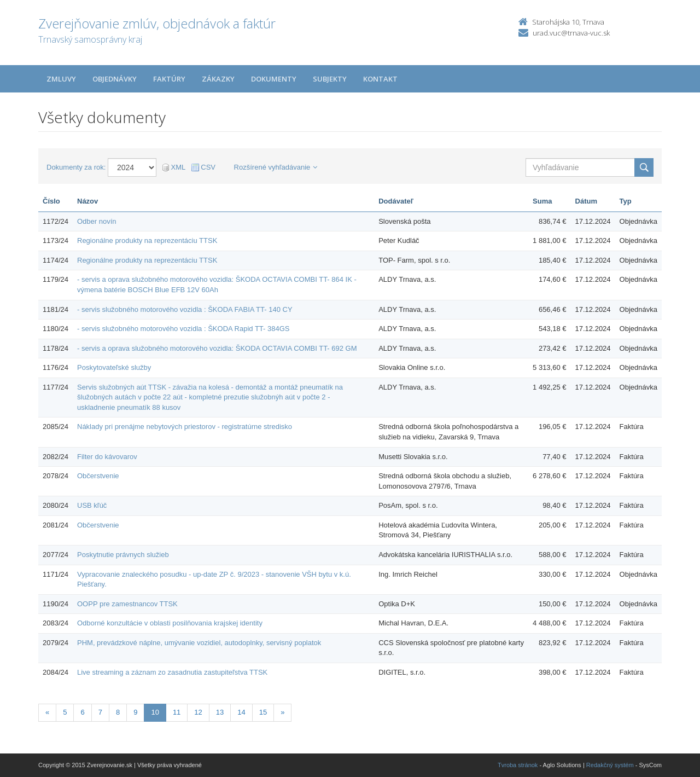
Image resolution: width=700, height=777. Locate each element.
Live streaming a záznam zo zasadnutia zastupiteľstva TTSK (172, 672)
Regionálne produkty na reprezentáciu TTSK (147, 240)
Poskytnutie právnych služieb (123, 555)
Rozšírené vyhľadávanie (276, 167)
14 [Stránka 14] (241, 712)
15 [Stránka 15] (263, 712)
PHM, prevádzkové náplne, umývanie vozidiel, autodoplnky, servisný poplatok (199, 643)
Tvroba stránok (518, 765)
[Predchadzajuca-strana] (47, 713)
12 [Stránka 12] (198, 712)
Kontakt (380, 79)
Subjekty (330, 79)
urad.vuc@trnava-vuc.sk (571, 33)
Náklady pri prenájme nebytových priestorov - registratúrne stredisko (185, 427)
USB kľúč (92, 505)
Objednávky (115, 79)
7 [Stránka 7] (100, 712)
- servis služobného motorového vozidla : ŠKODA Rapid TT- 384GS (183, 329)
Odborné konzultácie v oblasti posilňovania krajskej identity (170, 623)
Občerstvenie (98, 476)
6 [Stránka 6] (82, 712)
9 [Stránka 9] (135, 712)
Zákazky (218, 79)
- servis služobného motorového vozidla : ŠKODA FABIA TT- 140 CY (185, 309)
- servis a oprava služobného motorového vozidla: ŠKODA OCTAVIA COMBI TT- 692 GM (217, 348)
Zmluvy (61, 79)
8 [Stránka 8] (118, 712)
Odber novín (97, 221)
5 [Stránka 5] (65, 712)
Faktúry (169, 79)
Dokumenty (274, 79)
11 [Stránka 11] (177, 712)
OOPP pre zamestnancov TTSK (127, 604)
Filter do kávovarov (107, 457)
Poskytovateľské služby (114, 367)
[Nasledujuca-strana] (282, 713)
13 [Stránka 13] (220, 712)
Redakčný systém (610, 765)
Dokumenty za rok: (76, 167)
